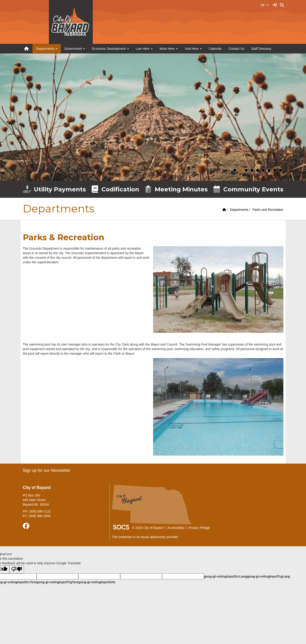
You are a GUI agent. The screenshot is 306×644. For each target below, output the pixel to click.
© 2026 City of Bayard (148, 528)
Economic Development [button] (110, 49)
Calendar (215, 49)
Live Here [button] (144, 49)
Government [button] (75, 49)
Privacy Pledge (199, 528)
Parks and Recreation (268, 210)
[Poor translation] (17, 569)
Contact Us (236, 49)
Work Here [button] (169, 49)
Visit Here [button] (193, 49)
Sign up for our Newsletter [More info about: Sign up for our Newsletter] (47, 470)
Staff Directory (261, 49)
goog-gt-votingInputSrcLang (225, 576)
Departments (239, 210)
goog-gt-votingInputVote (97, 582)
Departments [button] (47, 49)
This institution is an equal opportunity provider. (145, 537)
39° (265, 5)
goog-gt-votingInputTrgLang (269, 576)
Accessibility (176, 528)
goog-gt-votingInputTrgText (57, 582)
